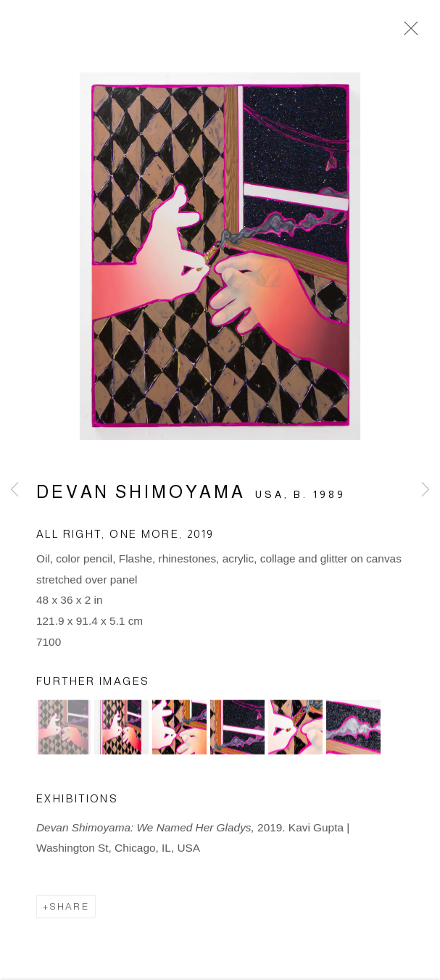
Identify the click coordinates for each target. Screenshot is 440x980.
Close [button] (407, 33)
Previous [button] (14, 490)
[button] (63, 730)
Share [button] (69, 909)
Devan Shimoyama (141, 495)
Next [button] (426, 490)
